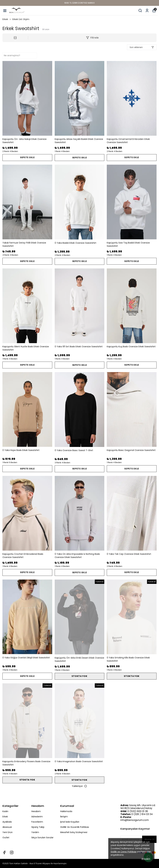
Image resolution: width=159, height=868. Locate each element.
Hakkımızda (66, 811)
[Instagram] (12, 852)
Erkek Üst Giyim (21, 19)
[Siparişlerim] (147, 11)
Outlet (6, 838)
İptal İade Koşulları (70, 822)
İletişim (64, 817)
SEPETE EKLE (27, 157)
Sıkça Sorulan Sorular (42, 838)
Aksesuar (7, 827)
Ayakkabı (7, 822)
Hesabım (36, 811)
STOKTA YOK (79, 676)
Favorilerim (37, 822)
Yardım (35, 832)
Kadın (5, 811)
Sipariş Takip (38, 827)
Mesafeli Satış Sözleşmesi (74, 832)
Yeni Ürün (8, 832)
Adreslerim (37, 817)
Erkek (7, 19)
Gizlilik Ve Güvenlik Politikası (75, 827)
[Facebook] (4, 852)
